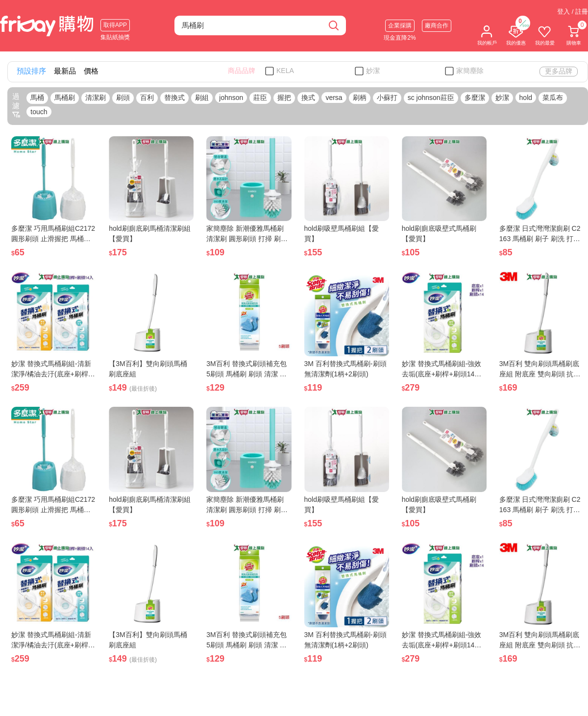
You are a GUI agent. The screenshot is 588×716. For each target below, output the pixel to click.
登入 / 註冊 (573, 12)
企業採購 (400, 25)
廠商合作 (437, 25)
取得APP (115, 25)
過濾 (16, 105)
